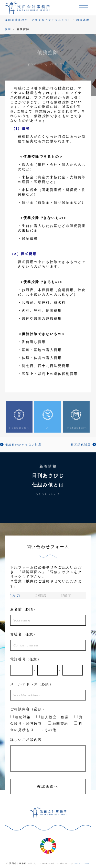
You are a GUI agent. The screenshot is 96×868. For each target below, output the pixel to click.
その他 (48, 730)
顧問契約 (58, 723)
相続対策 (20, 717)
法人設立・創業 (53, 717)
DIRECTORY (82, 863)
